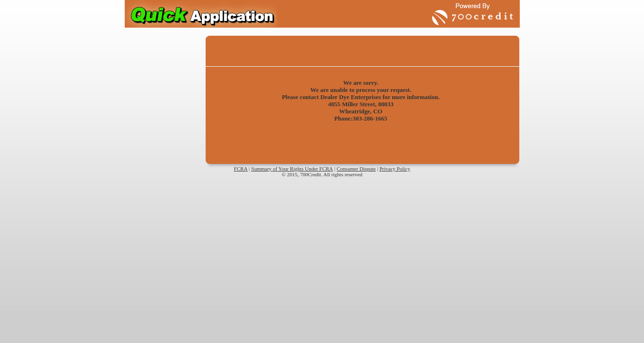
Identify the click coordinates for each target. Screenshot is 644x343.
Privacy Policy (395, 169)
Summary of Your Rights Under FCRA (292, 169)
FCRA (241, 169)
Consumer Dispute (356, 169)
